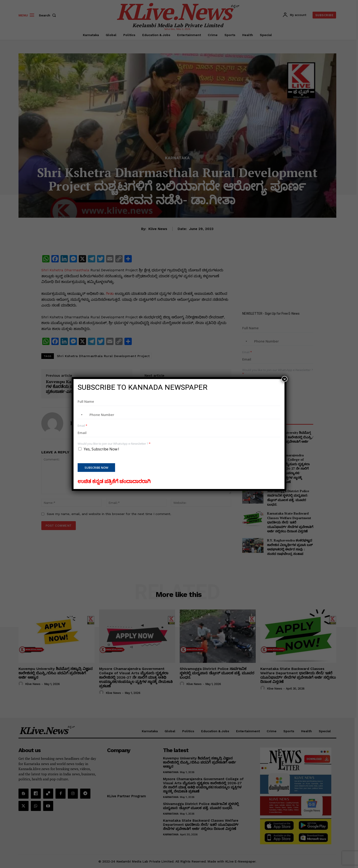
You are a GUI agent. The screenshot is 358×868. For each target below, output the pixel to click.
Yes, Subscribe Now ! (101, 449)
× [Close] (284, 379)
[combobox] (81, 415)
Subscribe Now (96, 468)
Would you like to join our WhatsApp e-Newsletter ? (114, 444)
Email (82, 426)
